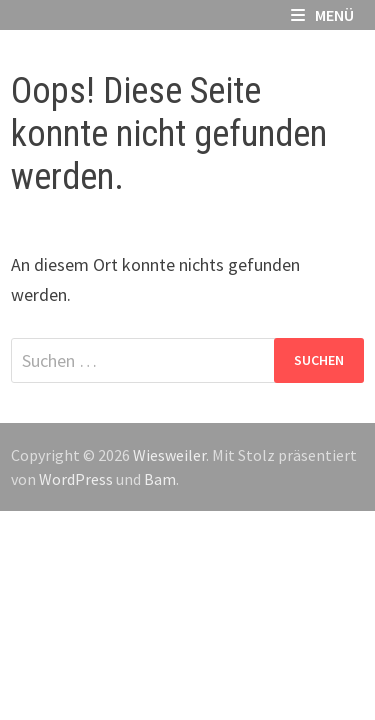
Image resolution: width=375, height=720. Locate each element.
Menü (322, 15)
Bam (160, 479)
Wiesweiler (169, 455)
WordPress (76, 479)
